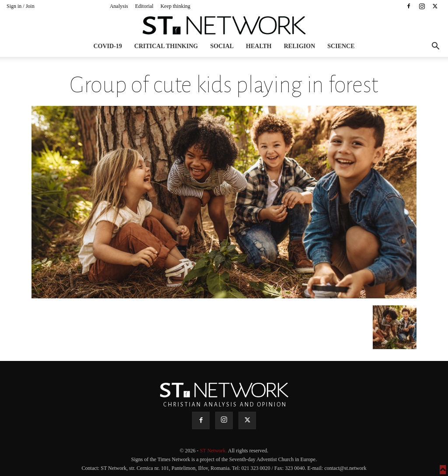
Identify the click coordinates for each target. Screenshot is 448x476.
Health (259, 46)
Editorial (144, 6)
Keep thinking (175, 6)
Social (222, 46)
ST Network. (214, 451)
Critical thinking (166, 46)
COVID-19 (107, 46)
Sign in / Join (21, 6)
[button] (435, 47)
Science (341, 46)
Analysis (119, 6)
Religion (300, 46)
